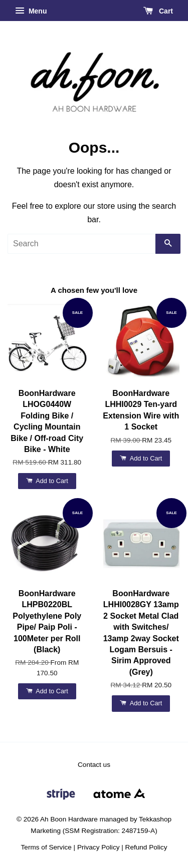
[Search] (81, 244)
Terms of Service (46, 847)
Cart (158, 11)
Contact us (94, 765)
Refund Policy (146, 847)
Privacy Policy (99, 847)
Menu (31, 11)
